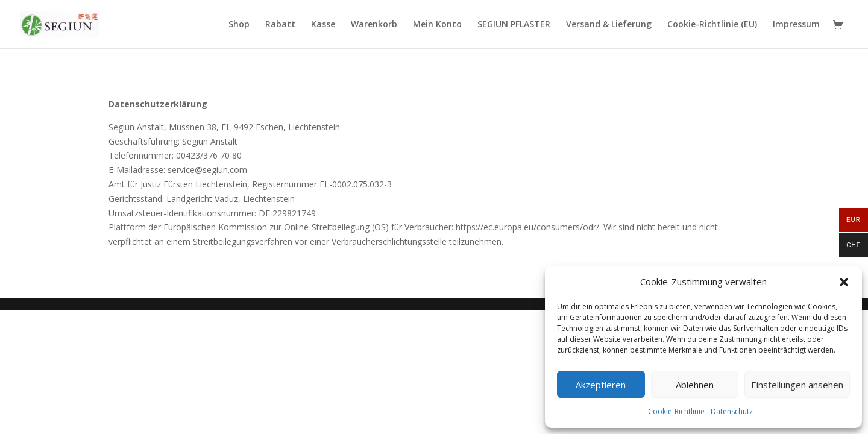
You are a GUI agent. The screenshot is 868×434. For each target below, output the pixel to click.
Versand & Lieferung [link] (609, 25)
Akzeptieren (601, 385)
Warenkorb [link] (374, 25)
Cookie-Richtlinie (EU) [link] (712, 25)
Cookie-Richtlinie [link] (676, 411)
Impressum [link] (796, 25)
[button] (844, 282)
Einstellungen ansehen (797, 385)
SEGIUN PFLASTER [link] (514, 25)
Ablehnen (695, 385)
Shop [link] (239, 25)
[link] (60, 23)
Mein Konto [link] (437, 25)
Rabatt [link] (280, 25)
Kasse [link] (323, 25)
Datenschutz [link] (732, 411)
